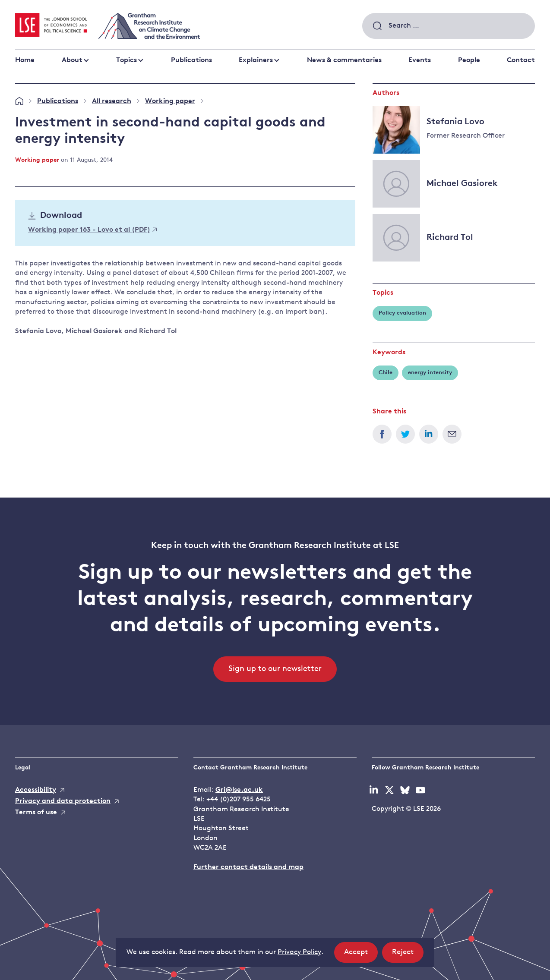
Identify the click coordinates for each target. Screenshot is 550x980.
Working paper (170, 101)
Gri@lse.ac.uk (239, 790)
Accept (361, 955)
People (469, 60)
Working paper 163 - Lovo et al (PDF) (92, 230)
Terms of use (36, 813)
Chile (386, 373)
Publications (191, 60)
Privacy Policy (299, 952)
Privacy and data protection (63, 801)
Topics (126, 60)
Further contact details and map (248, 867)
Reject (408, 955)
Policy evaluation (402, 313)
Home (25, 60)
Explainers (256, 60)
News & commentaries (344, 60)
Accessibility (36, 790)
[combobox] (449, 26)
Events (420, 60)
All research (112, 101)
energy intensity (430, 373)
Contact (521, 60)
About (72, 60)
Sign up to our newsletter (275, 669)
